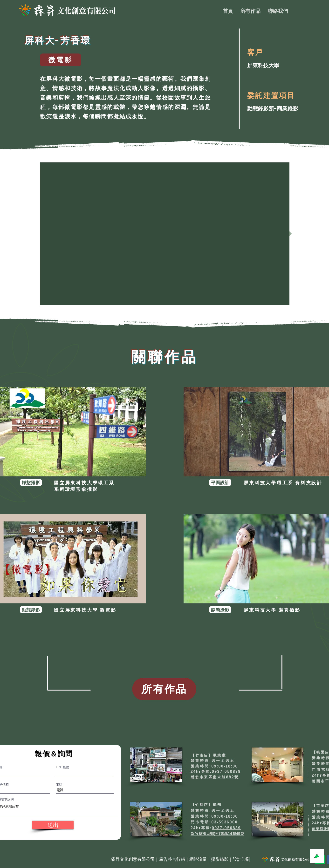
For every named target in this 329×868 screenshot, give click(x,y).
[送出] (53, 825)
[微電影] (61, 60)
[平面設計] (220, 482)
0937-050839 (226, 771)
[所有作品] (164, 689)
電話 (59, 785)
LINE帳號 (62, 767)
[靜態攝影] (31, 482)
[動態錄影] (31, 610)
